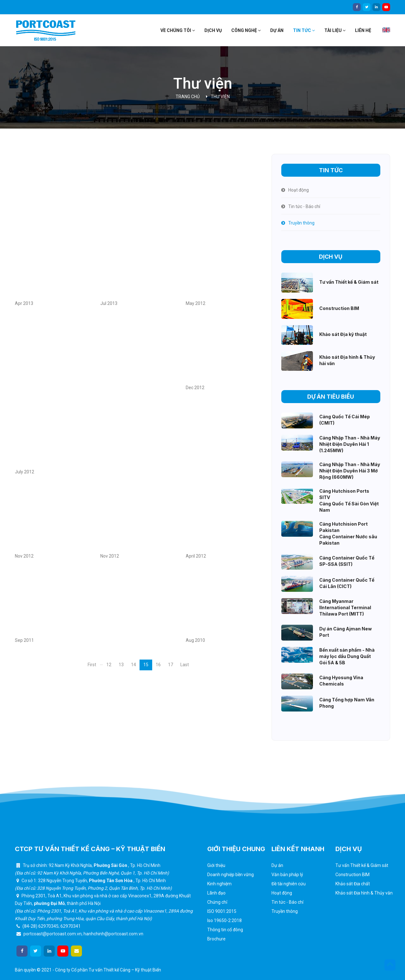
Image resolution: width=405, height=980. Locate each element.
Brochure (216, 939)
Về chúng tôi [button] (178, 30)
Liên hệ (363, 30)
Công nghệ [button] (246, 30)
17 (171, 665)
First (92, 665)
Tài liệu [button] (335, 30)
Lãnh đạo (216, 893)
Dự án (277, 30)
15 (146, 665)
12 (109, 665)
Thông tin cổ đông (225, 930)
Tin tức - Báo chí (287, 902)
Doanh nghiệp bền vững (231, 875)
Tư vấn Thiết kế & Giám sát (362, 865)
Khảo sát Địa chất (353, 884)
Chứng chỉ (217, 902)
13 (121, 665)
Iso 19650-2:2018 (224, 920)
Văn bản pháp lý (287, 875)
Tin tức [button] (304, 30)
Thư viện (220, 97)
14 (134, 665)
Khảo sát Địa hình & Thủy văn (364, 893)
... (101, 663)
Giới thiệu (216, 865)
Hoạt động (282, 893)
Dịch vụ (213, 30)
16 (158, 665)
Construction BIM (352, 875)
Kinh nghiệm (219, 884)
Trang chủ (188, 97)
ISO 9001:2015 (222, 911)
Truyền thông (285, 911)
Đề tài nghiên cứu (289, 884)
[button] (390, 965)
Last (185, 665)
